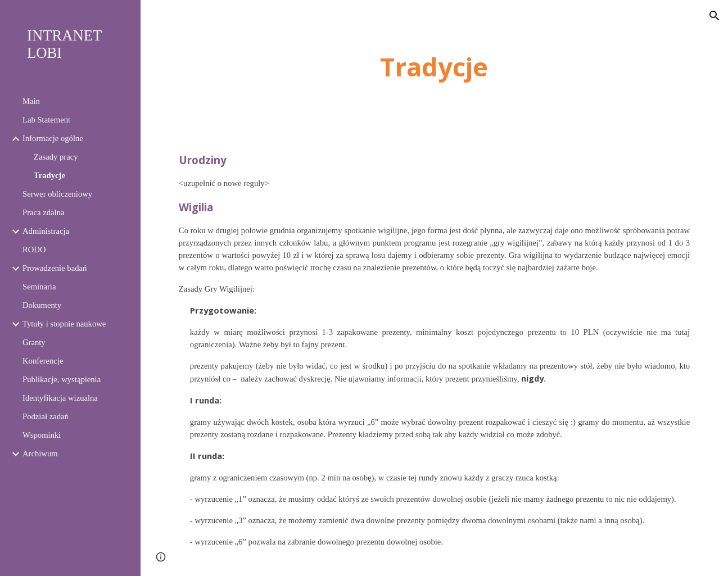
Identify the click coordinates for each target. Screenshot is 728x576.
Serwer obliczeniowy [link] (57, 194)
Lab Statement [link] (46, 120)
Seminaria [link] (39, 287)
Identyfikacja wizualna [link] (60, 398)
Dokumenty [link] (42, 305)
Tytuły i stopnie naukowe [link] (64, 324)
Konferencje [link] (43, 361)
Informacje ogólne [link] (53, 138)
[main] (434, 67)
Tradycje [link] (49, 175)
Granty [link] (34, 342)
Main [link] (31, 101)
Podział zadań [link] (46, 416)
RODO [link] (34, 250)
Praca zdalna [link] (43, 212)
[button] (715, 16)
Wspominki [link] (42, 435)
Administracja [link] (46, 231)
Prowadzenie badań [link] (55, 268)
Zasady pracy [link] (56, 157)
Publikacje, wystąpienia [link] (62, 379)
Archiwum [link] (40, 453)
